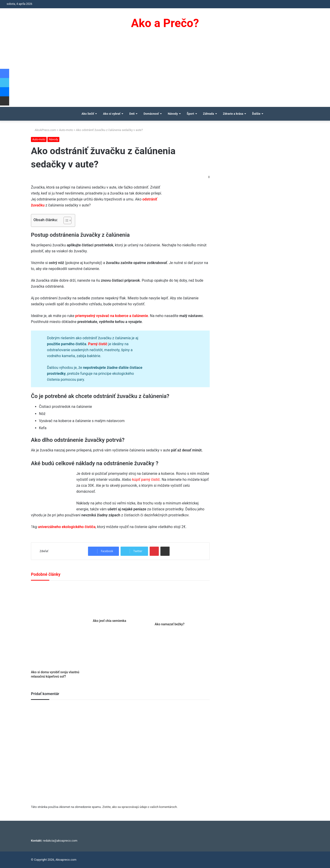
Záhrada (209, 114)
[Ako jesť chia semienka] (120, 601)
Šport (190, 114)
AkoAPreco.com (44, 130)
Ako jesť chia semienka (109, 621)
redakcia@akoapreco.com (60, 841)
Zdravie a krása (233, 114)
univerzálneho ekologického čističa (67, 527)
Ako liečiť (88, 114)
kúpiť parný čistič (146, 480)
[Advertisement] (165, 72)
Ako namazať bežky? (170, 624)
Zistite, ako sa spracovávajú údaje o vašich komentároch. (140, 807)
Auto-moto (66, 130)
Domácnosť (151, 114)
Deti (132, 114)
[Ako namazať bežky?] (182, 602)
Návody (173, 114)
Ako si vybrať (112, 114)
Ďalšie (256, 114)
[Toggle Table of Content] (65, 220)
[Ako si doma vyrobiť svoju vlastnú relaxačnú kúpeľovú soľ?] (58, 626)
